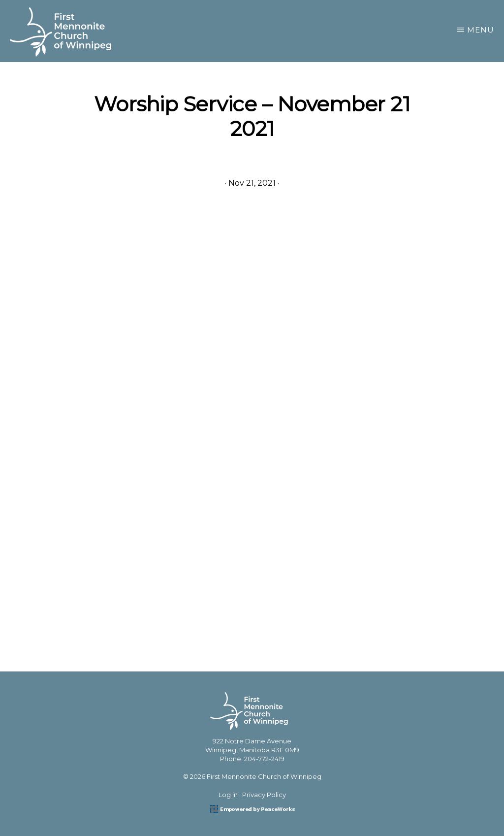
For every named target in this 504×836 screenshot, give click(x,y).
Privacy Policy (264, 795)
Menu (481, 30)
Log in (228, 795)
